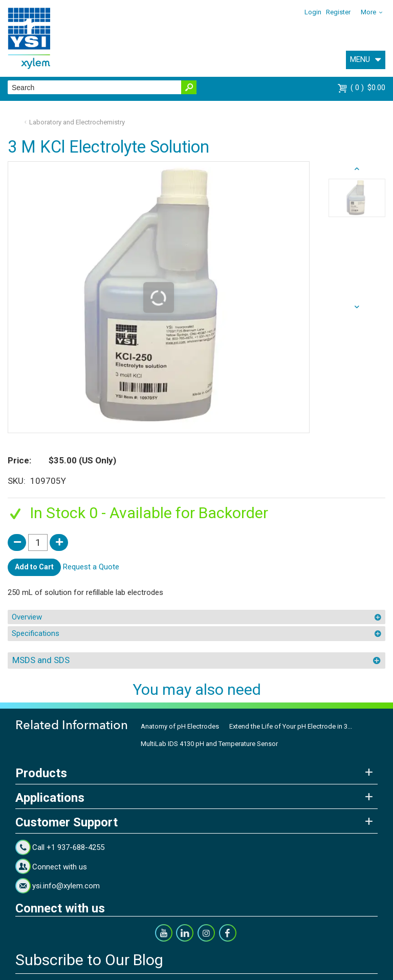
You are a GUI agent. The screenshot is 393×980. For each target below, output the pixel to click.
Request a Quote (91, 567)
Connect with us (60, 867)
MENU (360, 59)
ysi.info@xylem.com (66, 886)
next (357, 169)
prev (357, 307)
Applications (50, 798)
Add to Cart (34, 567)
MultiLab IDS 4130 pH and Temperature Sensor (209, 744)
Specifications (36, 633)
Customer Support (67, 822)
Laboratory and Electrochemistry (77, 122)
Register (338, 12)
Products (41, 773)
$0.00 (368, 88)
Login (313, 12)
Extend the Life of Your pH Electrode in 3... (291, 726)
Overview (27, 617)
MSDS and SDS (41, 660)
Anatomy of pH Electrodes (180, 726)
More (368, 12)
